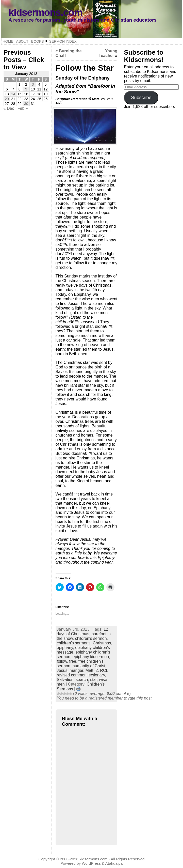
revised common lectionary (81, 675)
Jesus (62, 670)
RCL (104, 670)
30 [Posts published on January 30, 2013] (26, 104)
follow (62, 661)
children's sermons (74, 643)
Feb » (23, 108)
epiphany (65, 648)
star (93, 680)
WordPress (91, 863)
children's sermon (91, 638)
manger (76, 670)
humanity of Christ (89, 666)
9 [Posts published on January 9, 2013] (26, 89)
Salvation (65, 680)
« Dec (9, 108)
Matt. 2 (92, 670)
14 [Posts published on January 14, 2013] (13, 94)
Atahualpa (114, 863)
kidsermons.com (46, 12)
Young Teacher (108, 53)
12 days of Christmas (82, 632)
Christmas (102, 643)
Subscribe (141, 98)
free (73, 661)
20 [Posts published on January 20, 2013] (7, 99)
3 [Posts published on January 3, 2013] (33, 84)
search (82, 680)
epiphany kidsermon (91, 657)
